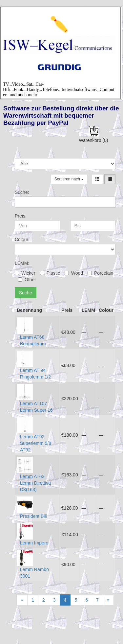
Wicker (25, 273)
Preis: (21, 216)
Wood (74, 273)
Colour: (22, 240)
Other (27, 280)
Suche (26, 293)
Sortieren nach (69, 179)
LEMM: (22, 263)
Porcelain (100, 273)
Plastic (50, 273)
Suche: (22, 192)
